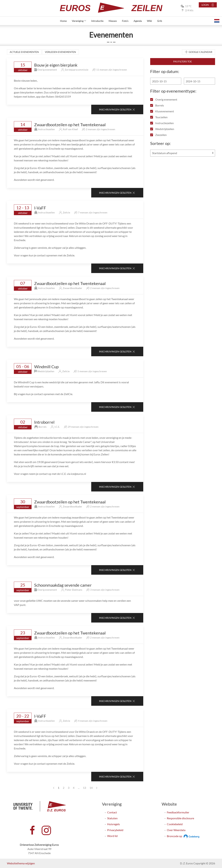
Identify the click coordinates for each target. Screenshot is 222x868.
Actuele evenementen (24, 52)
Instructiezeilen (162, 123)
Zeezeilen (158, 135)
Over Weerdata (176, 830)
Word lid (112, 836)
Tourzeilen (159, 117)
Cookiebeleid (175, 824)
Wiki (149, 21)
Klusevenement (162, 111)
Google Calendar (198, 52)
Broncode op (184, 836)
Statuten (112, 818)
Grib (160, 21)
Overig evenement (164, 99)
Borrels (157, 105)
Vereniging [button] (79, 21)
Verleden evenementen (60, 52)
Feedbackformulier (178, 812)
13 (84, 788)
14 (91, 788)
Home (63, 21)
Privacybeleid (115, 830)
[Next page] (97, 788)
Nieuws (113, 21)
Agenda (138, 21)
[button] (217, 21)
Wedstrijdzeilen (162, 129)
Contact (112, 812)
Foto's (125, 21)
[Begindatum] (166, 81)
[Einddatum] (199, 81)
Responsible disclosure (180, 818)
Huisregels (114, 824)
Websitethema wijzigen (21, 863)
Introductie (97, 21)
